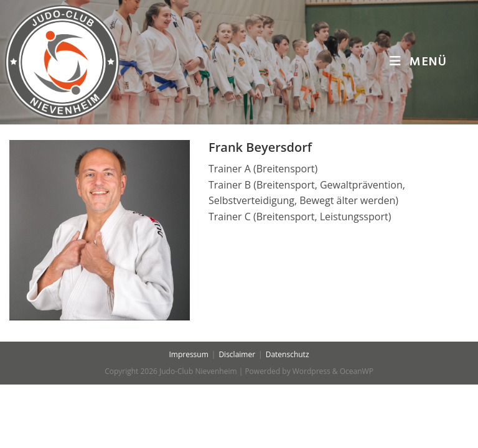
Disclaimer (237, 418)
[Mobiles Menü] (418, 62)
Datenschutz (288, 418)
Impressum (188, 418)
